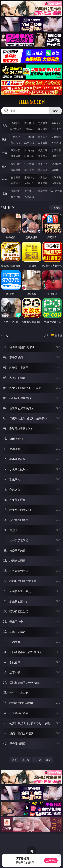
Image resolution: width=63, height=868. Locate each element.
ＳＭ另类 (56, 142)
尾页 (49, 760)
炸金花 (29, 129)
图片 (4, 166)
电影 (4, 153)
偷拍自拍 (29, 150)
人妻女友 (43, 177)
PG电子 (16, 123)
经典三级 (29, 156)
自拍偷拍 (29, 137)
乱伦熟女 (43, 156)
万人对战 (43, 123)
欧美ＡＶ (43, 137)
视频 (4, 139)
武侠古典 (56, 177)
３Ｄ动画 (56, 137)
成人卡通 (43, 150)
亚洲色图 (29, 164)
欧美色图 (43, 164)
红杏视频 (16, 197)
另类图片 (56, 170)
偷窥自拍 (16, 164)
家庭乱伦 (29, 177)
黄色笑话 (43, 183)
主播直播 (43, 142)
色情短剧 (29, 197)
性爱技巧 (56, 183)
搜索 (55, 111)
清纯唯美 (29, 170)
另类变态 (56, 156)
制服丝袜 (16, 156)
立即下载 (51, 860)
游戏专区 (56, 123)
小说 (4, 180)
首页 (14, 760)
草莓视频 (43, 191)
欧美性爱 (56, 150)
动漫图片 (56, 164)
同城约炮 (16, 191)
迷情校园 (16, 183)
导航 (4, 193)
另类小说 (29, 183)
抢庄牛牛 (56, 129)
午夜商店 (29, 191)
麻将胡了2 (16, 129)
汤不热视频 (56, 191)
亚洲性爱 (16, 150)
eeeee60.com (32, 102)
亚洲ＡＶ (16, 137)
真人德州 (29, 123)
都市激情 (16, 177)
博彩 (4, 126)
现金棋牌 (43, 129)
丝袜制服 (29, 142)
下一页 (37, 760)
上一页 (26, 760)
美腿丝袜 (16, 170)
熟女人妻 (16, 142)
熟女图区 (43, 170)
